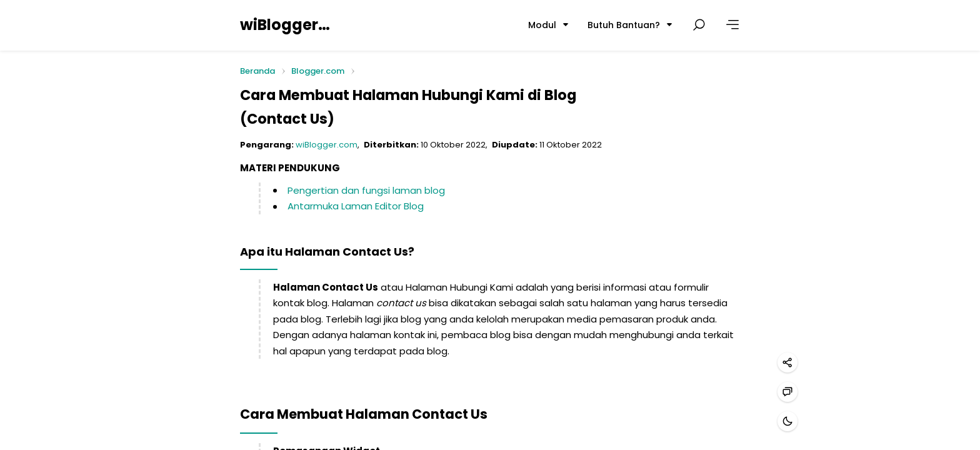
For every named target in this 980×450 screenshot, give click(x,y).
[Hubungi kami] (787, 392)
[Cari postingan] (699, 25)
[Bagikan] (787, 362)
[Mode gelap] (787, 421)
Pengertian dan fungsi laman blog (366, 190)
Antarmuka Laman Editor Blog (356, 206)
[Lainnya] (732, 25)
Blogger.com (318, 71)
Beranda (257, 72)
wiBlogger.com (286, 25)
